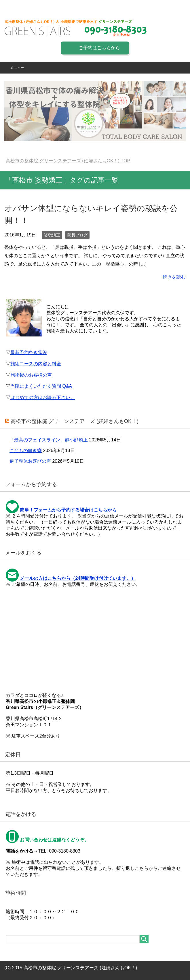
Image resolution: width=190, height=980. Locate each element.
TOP (68, 161)
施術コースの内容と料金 (36, 364)
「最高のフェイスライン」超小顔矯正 (49, 440)
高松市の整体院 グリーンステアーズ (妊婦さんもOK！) (75, 421)
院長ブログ (77, 235)
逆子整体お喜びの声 (30, 461)
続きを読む (174, 277)
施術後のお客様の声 (31, 375)
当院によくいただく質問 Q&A (41, 386)
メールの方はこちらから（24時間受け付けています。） (78, 578)
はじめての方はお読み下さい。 (43, 397)
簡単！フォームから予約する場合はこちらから (68, 510)
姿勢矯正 (52, 235)
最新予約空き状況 (29, 352)
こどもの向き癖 (26, 451)
